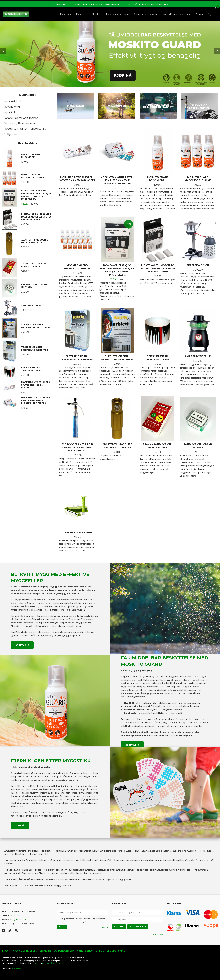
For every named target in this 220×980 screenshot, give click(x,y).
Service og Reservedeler (19, 123)
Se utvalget (22, 645)
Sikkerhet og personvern (57, 951)
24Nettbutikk (16, 968)
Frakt (6, 951)
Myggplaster (12, 107)
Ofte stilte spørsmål (110, 951)
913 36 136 (15, 915)
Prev (3, 51)
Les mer (105, 927)
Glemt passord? (157, 934)
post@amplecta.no (18, 919)
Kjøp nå (20, 825)
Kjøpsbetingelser (25, 951)
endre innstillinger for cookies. (54, 963)
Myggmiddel (12, 101)
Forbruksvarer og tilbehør (21, 118)
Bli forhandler (138, 927)
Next (217, 51)
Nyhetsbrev (85, 951)
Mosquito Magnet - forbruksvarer (26, 129)
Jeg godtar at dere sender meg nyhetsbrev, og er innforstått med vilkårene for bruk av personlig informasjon (81, 920)
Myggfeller (11, 112)
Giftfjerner (10, 134)
